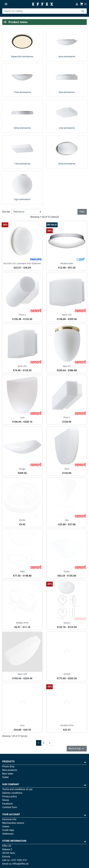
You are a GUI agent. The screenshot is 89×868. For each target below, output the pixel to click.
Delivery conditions (12, 793)
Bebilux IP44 (22, 623)
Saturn (67, 623)
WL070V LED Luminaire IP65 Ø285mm (22, 263)
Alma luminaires (67, 163)
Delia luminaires (22, 128)
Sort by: (6, 212)
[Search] (44, 11)
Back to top (77, 749)
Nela (22, 571)
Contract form (10, 807)
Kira (67, 520)
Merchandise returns (13, 823)
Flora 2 (67, 417)
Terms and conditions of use (17, 789)
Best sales (8, 774)
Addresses (8, 834)
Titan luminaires (22, 92)
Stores (6, 800)
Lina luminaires (67, 128)
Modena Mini (67, 263)
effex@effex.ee (21, 864)
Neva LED (67, 315)
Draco (67, 571)
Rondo (22, 520)
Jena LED (22, 366)
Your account (11, 814)
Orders (6, 827)
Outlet (5, 777)
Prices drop (8, 766)
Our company (11, 784)
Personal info (9, 819)
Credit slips (8, 830)
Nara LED (22, 674)
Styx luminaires (22, 199)
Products (8, 762)
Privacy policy (10, 796)
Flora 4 (22, 315)
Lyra (22, 417)
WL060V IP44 (67, 725)
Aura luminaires (67, 56)
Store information (14, 841)
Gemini (67, 674)
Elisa (67, 469)
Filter (82, 212)
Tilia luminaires (22, 163)
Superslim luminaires (22, 56)
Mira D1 (67, 366)
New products (10, 770)
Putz (22, 725)
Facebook (7, 804)
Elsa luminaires (67, 92)
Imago (22, 469)
